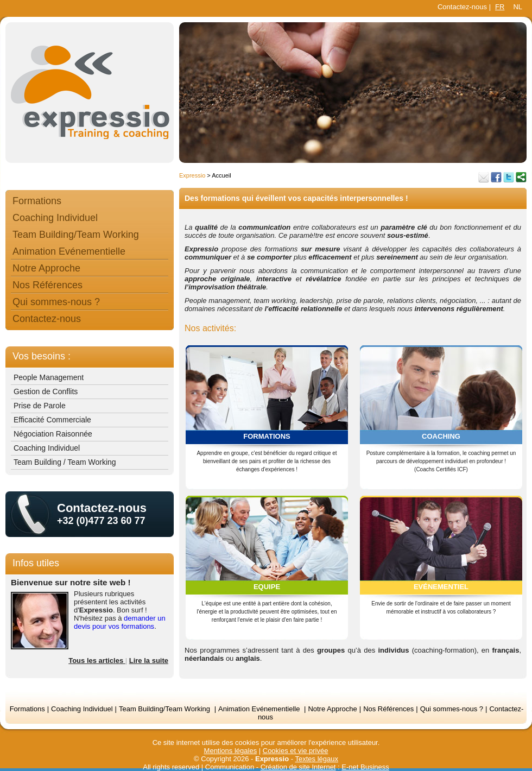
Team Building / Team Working (65, 462)
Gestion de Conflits (46, 391)
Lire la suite (149, 661)
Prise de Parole (40, 406)
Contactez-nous (462, 7)
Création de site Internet (298, 767)
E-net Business (365, 767)
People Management (49, 377)
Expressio (192, 175)
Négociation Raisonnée (53, 434)
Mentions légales (231, 751)
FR (500, 7)
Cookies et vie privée (296, 751)
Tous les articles (97, 661)
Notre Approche (46, 268)
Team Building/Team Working (76, 235)
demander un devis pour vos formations (120, 622)
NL (518, 7)
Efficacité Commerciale (52, 420)
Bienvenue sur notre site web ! (71, 582)
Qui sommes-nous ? (56, 302)
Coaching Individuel (55, 218)
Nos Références (47, 285)
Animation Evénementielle (69, 251)
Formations (37, 201)
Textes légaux (316, 759)
